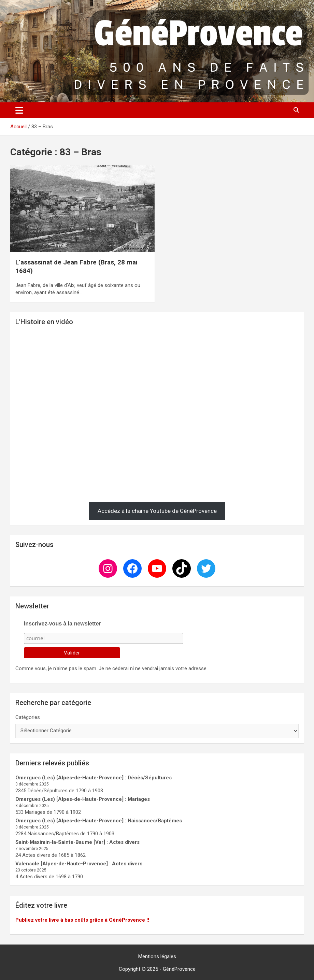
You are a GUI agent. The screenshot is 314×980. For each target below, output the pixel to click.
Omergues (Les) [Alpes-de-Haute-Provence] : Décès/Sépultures (94, 778)
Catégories (28, 717)
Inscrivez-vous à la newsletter (62, 624)
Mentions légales (157, 956)
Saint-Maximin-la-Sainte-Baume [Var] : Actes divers (77, 842)
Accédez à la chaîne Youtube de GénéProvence (157, 511)
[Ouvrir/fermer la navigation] (19, 110)
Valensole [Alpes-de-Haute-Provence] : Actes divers (79, 864)
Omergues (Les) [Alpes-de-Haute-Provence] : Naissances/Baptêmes (99, 821)
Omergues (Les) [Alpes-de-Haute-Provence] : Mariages (83, 799)
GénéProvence (179, 969)
